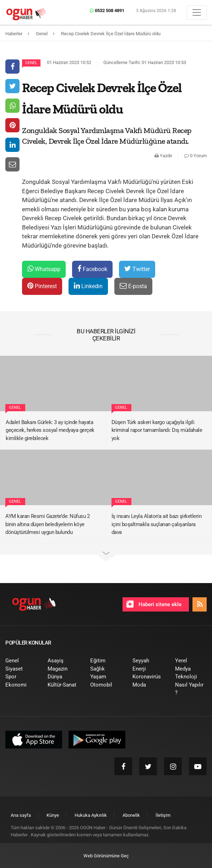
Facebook (92, 269)
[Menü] (197, 12)
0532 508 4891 (107, 10)
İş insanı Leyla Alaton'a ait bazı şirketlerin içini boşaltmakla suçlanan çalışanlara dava (157, 524)
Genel (31, 63)
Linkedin (88, 286)
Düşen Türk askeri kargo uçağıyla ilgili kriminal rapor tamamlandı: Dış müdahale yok (157, 430)
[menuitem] (21, 661)
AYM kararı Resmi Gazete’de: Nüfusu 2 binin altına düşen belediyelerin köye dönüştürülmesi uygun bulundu (47, 524)
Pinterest (42, 286)
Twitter (137, 269)
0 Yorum (195, 156)
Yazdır (163, 156)
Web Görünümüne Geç (106, 856)
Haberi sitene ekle (154, 604)
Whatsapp (44, 269)
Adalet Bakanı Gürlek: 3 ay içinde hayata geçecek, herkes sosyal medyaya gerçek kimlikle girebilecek (50, 430)
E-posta (133, 286)
